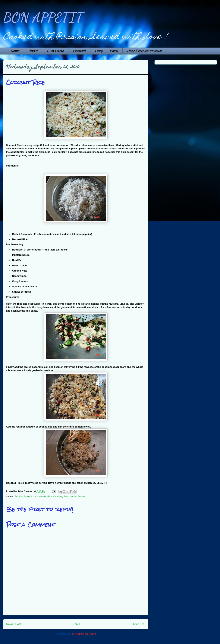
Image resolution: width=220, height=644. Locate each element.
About (33, 51)
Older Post (138, 624)
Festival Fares (22, 496)
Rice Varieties (55, 496)
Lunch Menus (39, 496)
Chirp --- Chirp (106, 51)
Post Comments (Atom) (83, 634)
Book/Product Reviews (144, 51)
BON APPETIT (43, 18)
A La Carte (55, 51)
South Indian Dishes (74, 496)
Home (15, 51)
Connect (79, 51)
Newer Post (14, 624)
